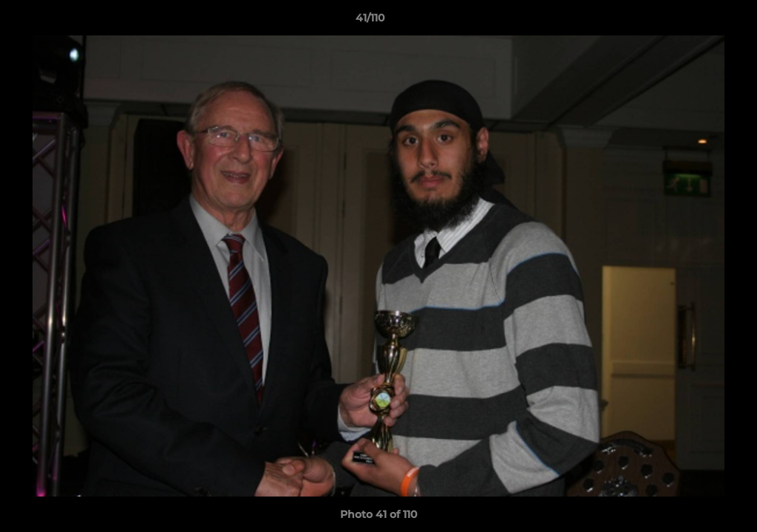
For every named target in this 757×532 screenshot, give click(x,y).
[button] (695, 21)
